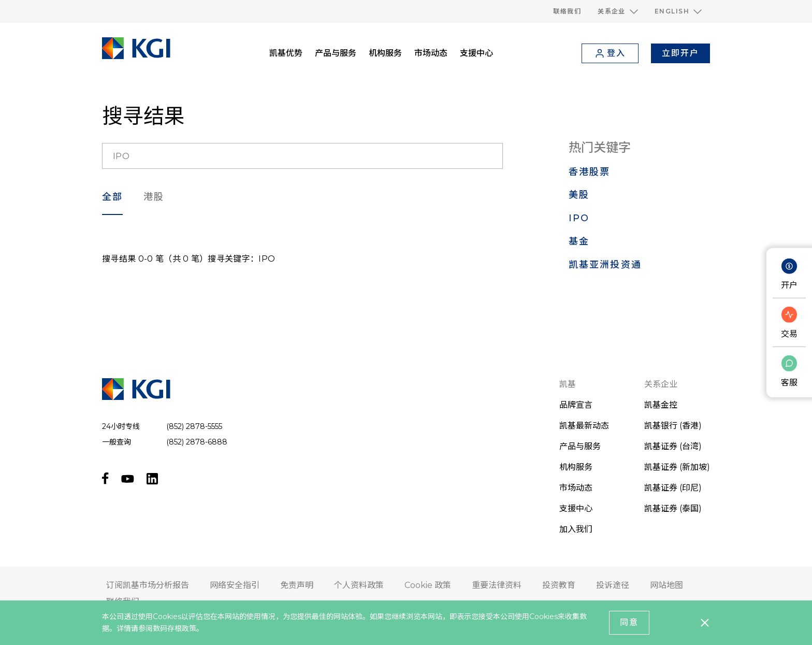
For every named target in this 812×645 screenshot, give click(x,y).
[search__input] (302, 156)
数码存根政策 (175, 628)
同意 (629, 622)
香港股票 (590, 172)
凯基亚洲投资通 (605, 265)
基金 (579, 241)
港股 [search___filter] (154, 197)
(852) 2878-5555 (194, 426)
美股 (579, 195)
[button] (618, 11)
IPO (579, 218)
